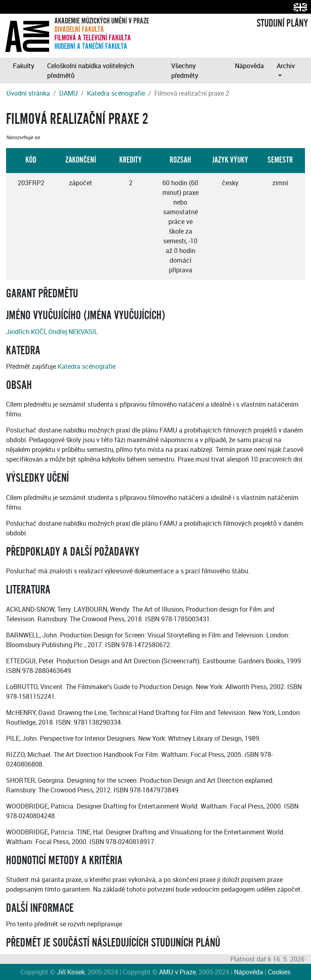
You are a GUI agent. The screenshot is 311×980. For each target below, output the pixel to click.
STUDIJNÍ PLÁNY (282, 23)
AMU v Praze (177, 972)
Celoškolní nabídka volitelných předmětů (91, 71)
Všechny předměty (185, 71)
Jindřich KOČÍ (26, 332)
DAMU (68, 93)
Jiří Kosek (71, 972)
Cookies (279, 972)
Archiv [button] (286, 66)
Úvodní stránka (28, 93)
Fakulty (24, 66)
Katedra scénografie (116, 93)
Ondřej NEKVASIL (73, 332)
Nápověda (249, 66)
